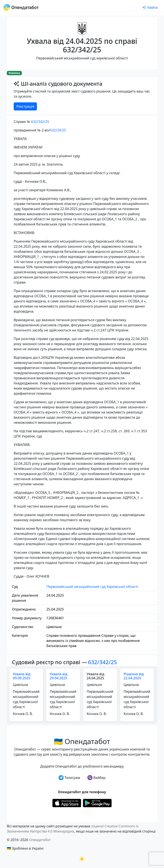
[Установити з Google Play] (97, 803)
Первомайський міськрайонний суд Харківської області (92, 587)
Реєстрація (25, 106)
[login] (150, 8)
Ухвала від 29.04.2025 (59, 676)
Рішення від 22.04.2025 (134, 676)
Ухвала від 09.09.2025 (22, 676)
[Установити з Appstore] (67, 803)
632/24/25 (58, 130)
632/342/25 (40, 122)
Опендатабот (40, 840)
